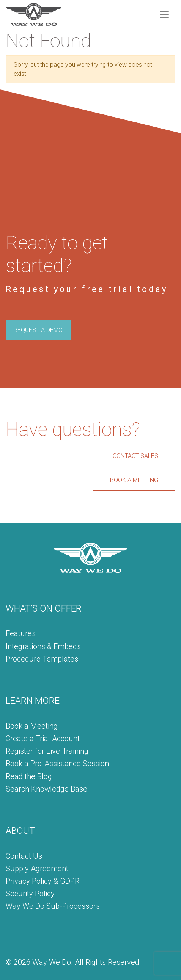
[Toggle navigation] (164, 14)
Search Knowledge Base (46, 789)
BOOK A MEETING (134, 480)
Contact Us (24, 856)
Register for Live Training (47, 751)
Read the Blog (29, 776)
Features (21, 633)
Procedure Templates (42, 659)
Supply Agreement (37, 869)
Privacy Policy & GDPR (42, 881)
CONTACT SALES (135, 456)
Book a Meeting (32, 726)
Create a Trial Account (43, 739)
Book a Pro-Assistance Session (57, 764)
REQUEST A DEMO (38, 330)
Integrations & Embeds (43, 646)
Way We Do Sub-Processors (53, 906)
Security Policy (30, 894)
